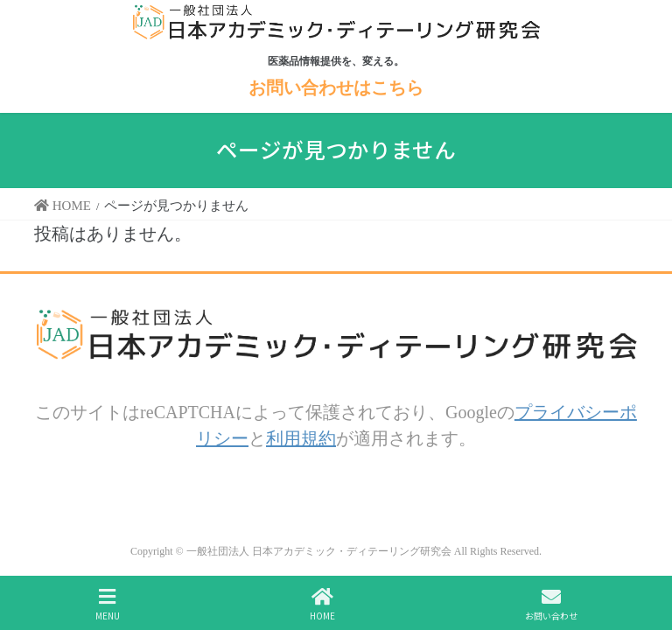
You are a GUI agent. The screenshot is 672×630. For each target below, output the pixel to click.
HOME (322, 604)
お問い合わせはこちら (336, 87)
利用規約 (301, 438)
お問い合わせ (551, 604)
